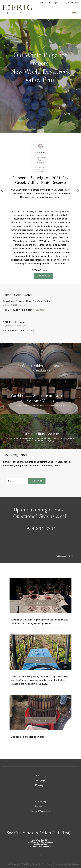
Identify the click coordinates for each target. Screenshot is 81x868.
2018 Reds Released (14, 322)
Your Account (45, 3)
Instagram (41, 786)
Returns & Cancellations (40, 811)
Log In (55, 3)
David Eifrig (23, 305)
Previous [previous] (2, 190)
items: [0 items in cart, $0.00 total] (72, 3)
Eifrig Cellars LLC (17, 10)
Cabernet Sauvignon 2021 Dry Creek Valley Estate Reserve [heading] (40, 180)
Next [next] (78, 190)
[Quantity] (31, 276)
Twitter (40, 781)
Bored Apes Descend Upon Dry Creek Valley (27, 301)
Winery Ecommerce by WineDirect (62, 864)
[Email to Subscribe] (17, 481)
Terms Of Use (41, 806)
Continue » (41, 310)
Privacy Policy (41, 802)
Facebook (40, 776)
